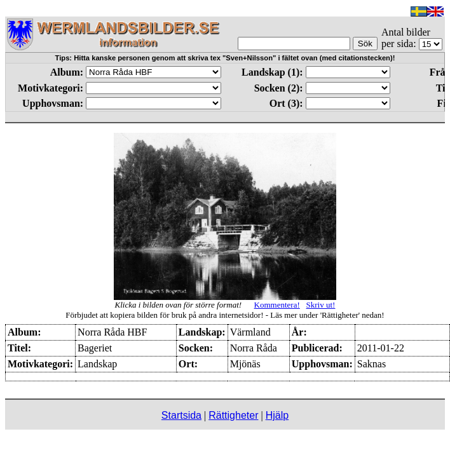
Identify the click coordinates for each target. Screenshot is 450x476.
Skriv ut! (321, 305)
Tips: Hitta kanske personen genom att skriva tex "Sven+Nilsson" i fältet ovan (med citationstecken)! (225, 58)
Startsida (181, 415)
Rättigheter (233, 415)
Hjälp (277, 415)
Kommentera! (277, 305)
